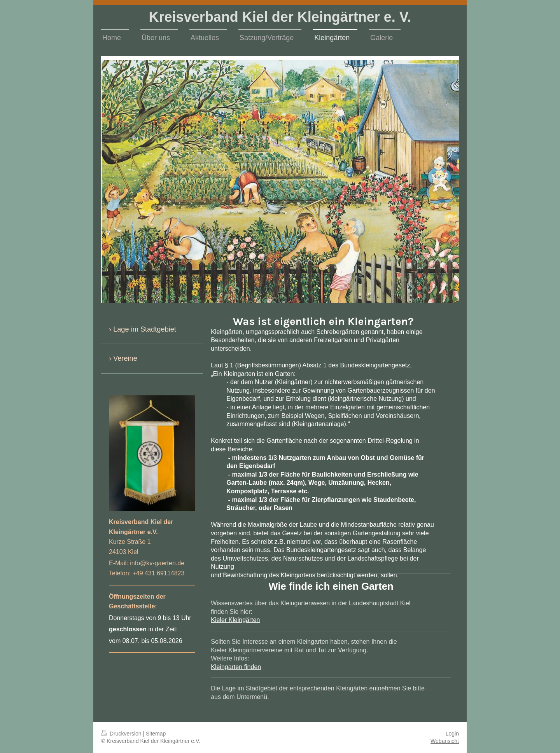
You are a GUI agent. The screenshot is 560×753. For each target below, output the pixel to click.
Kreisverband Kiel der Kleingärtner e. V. (280, 17)
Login (452, 734)
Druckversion (122, 734)
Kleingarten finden (236, 667)
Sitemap (156, 734)
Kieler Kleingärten (235, 620)
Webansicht (445, 741)
